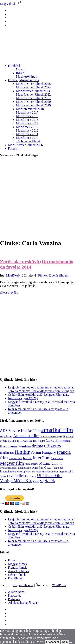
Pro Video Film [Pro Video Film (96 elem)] (39, 472)
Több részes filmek (28, 141)
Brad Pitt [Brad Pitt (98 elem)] (12, 441)
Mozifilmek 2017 (27, 112)
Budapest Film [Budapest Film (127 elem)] (37, 441)
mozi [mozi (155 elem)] (27, 464)
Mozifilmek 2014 (27, 123)
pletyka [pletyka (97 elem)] (20, 472)
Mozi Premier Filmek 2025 (33, 84)
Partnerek (14, 599)
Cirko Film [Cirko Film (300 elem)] (54, 440)
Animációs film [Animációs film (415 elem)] (26, 436)
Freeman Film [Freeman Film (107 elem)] (15, 458)
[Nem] (71, 643)
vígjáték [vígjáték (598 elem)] (48, 480)
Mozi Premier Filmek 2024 (33, 87)
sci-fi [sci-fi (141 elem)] (71, 472)
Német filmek (17, 575)
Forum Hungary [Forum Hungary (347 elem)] (43, 452)
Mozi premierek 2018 (30, 109)
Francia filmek (17, 568)
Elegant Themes (23, 585)
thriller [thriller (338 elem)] (19, 475)
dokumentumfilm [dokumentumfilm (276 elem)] (18, 446)
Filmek (12, 148)
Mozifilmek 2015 (27, 120)
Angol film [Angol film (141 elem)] (6, 436)
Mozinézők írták (26, 76)
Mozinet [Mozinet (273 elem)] (45, 463)
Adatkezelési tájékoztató (24, 603)
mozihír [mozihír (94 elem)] (35, 464)
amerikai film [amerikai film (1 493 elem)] (57, 430)
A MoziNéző (16, 592)
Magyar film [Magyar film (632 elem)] (12, 463)
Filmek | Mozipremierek (23, 80)
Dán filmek (15, 578)
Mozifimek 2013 (27, 127)
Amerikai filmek (19, 571)
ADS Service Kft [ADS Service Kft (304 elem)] (13, 431)
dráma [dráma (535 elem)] (37, 446)
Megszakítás (11, 4)
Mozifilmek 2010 (27, 138)
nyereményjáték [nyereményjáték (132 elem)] (9, 468)
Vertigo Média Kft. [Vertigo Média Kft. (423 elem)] (16, 481)
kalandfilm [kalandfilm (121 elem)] (57, 458)
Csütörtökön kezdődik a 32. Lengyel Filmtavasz (39, 395)
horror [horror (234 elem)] (27, 458)
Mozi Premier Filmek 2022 (33, 94)
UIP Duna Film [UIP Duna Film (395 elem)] (50, 475)
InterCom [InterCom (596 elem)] (42, 458)
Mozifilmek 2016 (27, 116)
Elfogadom (53, 642)
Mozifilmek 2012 (27, 130)
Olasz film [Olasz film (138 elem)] (38, 468)
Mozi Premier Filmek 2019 (33, 105)
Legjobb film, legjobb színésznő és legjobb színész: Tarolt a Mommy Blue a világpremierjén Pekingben (41, 389)
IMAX (20, 73)
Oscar (20, 69)
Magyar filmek (18, 564)
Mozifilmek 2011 (27, 134)
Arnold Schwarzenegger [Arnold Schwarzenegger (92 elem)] (51, 436)
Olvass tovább (9, 293)
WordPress (59, 585)
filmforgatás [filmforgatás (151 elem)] (7, 453)
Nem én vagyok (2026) (23, 398)
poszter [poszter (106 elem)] (28, 472)
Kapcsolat (14, 596)
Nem (65, 642)
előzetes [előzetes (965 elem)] (52, 446)
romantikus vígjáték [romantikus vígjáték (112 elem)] (57, 472)
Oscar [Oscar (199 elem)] (48, 468)
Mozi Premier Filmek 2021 (33, 98)
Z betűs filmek (58, 275)
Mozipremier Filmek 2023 (33, 91)
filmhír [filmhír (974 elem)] (22, 452)
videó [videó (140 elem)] (36, 481)
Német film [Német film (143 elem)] (24, 468)
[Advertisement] (37, 198)
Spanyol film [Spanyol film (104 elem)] (6, 476)
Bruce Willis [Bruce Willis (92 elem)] (23, 441)
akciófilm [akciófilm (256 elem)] (33, 431)
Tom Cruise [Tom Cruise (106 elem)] (30, 476)
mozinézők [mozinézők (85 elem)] (57, 464)
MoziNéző (13, 275)
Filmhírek (14, 66)
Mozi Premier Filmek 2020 (33, 102)
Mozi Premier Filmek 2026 (25, 145)
